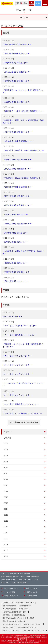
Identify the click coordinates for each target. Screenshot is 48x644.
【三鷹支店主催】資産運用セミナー (17, 272)
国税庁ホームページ (26, 580)
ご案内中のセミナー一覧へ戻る (25, 422)
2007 (6, 551)
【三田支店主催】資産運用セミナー (17, 102)
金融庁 (3, 573)
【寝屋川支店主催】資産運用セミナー (18, 187)
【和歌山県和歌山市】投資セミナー (17, 44)
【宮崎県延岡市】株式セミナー (15, 63)
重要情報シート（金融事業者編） (14, 615)
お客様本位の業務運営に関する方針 (15, 612)
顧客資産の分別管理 (9, 606)
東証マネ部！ (6, 583)
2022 (6, 467)
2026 (6, 444)
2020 (6, 473)
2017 (6, 491)
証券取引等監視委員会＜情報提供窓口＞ (21, 573)
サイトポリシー (8, 627)
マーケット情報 (9, 592)
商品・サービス (32, 588)
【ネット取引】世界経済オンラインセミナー (20, 404)
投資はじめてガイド (11, 596)
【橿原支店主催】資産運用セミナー (17, 160)
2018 (6, 485)
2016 (6, 497)
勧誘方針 (6, 603)
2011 (6, 527)
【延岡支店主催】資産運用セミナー (17, 196)
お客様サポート (32, 596)
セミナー (7, 432)
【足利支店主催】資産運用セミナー (17, 72)
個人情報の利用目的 (9, 609)
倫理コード (30, 603)
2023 (6, 462)
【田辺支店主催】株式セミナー (15, 214)
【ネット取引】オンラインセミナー (17, 356)
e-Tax (36, 580)
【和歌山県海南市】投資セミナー (16, 54)
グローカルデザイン (11, 588)
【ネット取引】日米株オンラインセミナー (20, 335)
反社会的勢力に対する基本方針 (13, 618)
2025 (6, 450)
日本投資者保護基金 (33, 576)
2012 (6, 521)
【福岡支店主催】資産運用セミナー (17, 205)
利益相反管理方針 (18, 603)
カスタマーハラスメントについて (34, 631)
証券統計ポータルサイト (9, 580)
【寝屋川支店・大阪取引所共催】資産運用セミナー (23, 111)
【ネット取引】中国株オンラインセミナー (20, 326)
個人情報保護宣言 (25, 606)
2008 (6, 545)
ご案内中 (8, 438)
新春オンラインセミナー (12, 317)
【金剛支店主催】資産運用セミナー (17, 81)
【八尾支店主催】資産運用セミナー (17, 132)
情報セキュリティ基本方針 (33, 624)
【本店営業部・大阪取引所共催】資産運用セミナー (23, 178)
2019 (6, 479)
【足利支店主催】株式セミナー (15, 281)
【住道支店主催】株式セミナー (15, 263)
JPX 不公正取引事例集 (19, 583)
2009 (6, 539)
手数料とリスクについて (11, 631)
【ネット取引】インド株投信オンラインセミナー (22, 413)
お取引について (32, 592)
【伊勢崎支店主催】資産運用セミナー (18, 141)
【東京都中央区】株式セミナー (15, 233)
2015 (6, 503)
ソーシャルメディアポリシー (26, 627)
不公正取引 (31, 618)
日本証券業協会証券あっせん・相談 (13, 576)
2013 (6, 515)
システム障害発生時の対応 (12, 624)
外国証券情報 (17, 3)
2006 (6, 556)
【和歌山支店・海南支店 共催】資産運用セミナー (23, 150)
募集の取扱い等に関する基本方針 (14, 621)
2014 (6, 509)
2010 (6, 533)
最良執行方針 (24, 609)
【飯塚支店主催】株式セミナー (15, 242)
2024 (6, 456)
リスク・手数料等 (25, 3)
